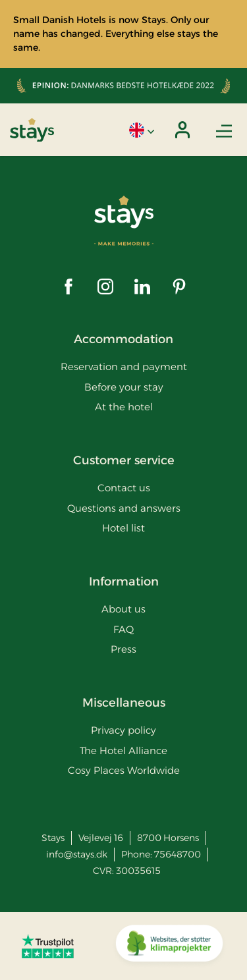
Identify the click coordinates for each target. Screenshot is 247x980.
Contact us (124, 488)
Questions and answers (124, 508)
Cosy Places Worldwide (124, 770)
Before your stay (124, 387)
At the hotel (124, 407)
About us (123, 609)
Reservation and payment (124, 367)
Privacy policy (123, 730)
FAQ (123, 629)
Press (123, 649)
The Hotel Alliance (123, 750)
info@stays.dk (77, 854)
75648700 (178, 854)
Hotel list (123, 528)
